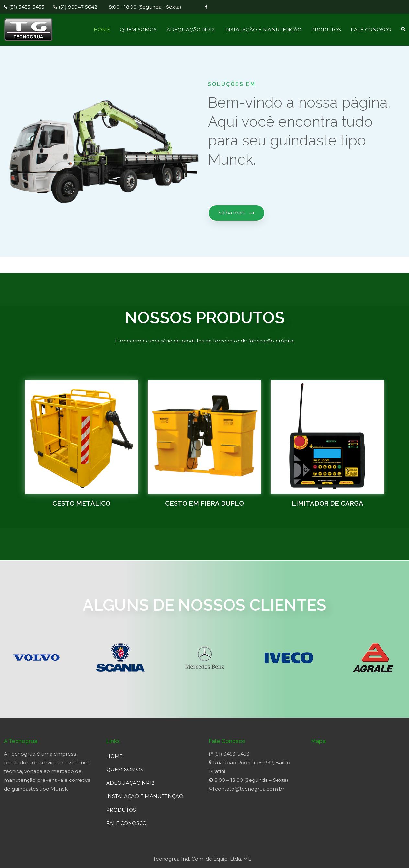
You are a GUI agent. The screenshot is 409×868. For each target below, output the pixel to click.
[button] (236, 213)
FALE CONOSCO (371, 30)
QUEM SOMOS (138, 30)
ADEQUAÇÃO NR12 (191, 30)
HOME (102, 30)
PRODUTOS (326, 30)
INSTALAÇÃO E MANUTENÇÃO (263, 30)
